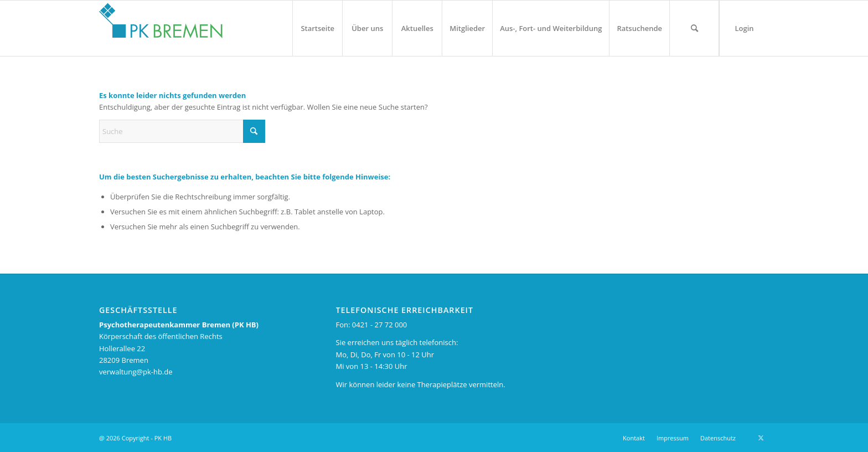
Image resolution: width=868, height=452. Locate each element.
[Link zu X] (761, 438)
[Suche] (694, 28)
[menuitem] (317, 28)
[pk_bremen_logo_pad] (161, 25)
